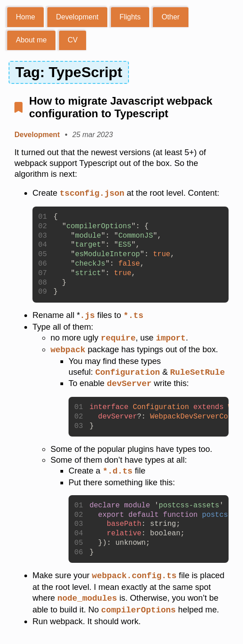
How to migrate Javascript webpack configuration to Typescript (121, 107)
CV (73, 40)
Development (77, 17)
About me (31, 40)
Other (170, 17)
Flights (130, 17)
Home (25, 17)
